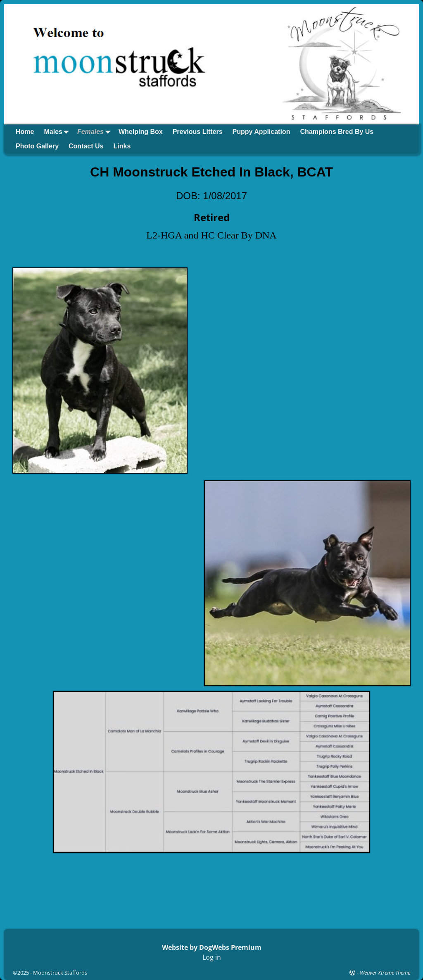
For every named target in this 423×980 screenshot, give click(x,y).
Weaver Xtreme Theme (385, 973)
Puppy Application (261, 132)
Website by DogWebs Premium (212, 947)
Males (58, 132)
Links (122, 146)
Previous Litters (198, 132)
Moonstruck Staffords (60, 973)
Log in (212, 957)
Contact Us (86, 146)
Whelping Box (141, 132)
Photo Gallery (37, 146)
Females (95, 132)
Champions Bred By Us (337, 132)
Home (25, 132)
